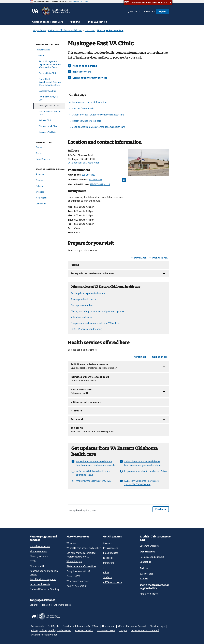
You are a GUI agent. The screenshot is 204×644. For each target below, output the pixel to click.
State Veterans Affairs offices (81, 566)
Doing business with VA (78, 571)
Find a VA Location (97, 22)
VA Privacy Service (84, 630)
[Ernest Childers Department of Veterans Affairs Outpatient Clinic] (49, 82)
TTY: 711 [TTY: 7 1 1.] (144, 579)
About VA (75, 22)
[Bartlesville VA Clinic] (49, 73)
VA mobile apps (74, 561)
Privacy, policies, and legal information (51, 630)
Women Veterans (39, 551)
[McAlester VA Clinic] (49, 91)
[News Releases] (49, 159)
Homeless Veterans (40, 546)
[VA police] (49, 192)
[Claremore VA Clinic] (49, 132)
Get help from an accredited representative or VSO (81, 555)
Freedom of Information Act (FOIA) (81, 626)
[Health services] (49, 50)
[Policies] (49, 186)
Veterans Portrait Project (44, 635)
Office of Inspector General (132, 626)
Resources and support (152, 557)
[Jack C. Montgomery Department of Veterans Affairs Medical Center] (49, 64)
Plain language (157, 626)
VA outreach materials (78, 581)
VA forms (71, 543)
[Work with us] (49, 198)
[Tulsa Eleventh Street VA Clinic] (49, 113)
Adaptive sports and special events (44, 573)
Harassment (108, 626)
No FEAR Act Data (106, 630)
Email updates (111, 553)
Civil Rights (53, 626)
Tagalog (46, 605)
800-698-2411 (146, 574)
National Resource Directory (45, 589)
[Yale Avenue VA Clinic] (49, 126)
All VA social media (113, 582)
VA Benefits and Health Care (48, 22)
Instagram (108, 563)
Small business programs (43, 579)
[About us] (49, 174)
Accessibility (38, 626)
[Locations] (49, 56)
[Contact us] (49, 204)
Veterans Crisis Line (150, 546)
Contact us (149, 12)
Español (34, 605)
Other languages (62, 605)
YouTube (108, 577)
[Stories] (49, 153)
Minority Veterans (39, 556)
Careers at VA (73, 576)
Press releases (111, 548)
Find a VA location (149, 594)
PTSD (33, 561)
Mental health (37, 566)
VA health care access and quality (84, 548)
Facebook (108, 558)
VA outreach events (40, 584)
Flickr (106, 572)
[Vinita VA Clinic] (49, 120)
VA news (107, 543)
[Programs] (49, 180)
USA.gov (123, 630)
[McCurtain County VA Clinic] (49, 98)
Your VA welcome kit (77, 586)
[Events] (49, 147)
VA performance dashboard (145, 630)
